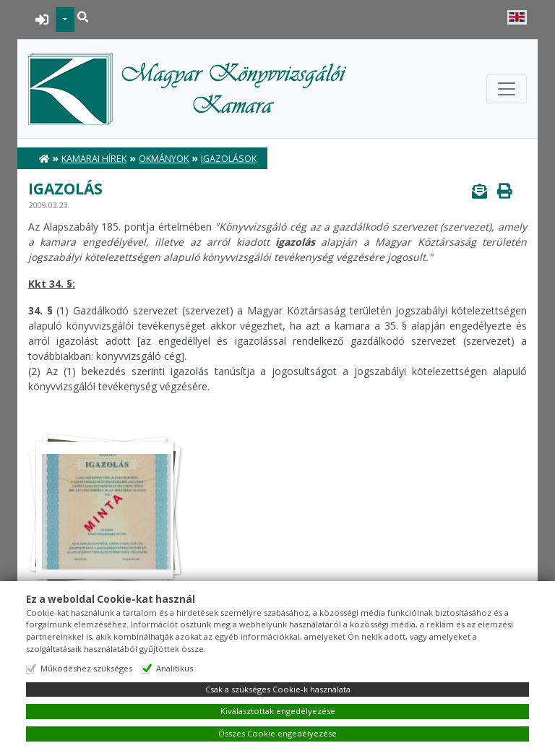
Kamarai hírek (94, 159)
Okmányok (164, 159)
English (517, 17)
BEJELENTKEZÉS (42, 20)
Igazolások (229, 159)
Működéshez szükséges (86, 668)
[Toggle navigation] (507, 89)
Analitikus (175, 668)
